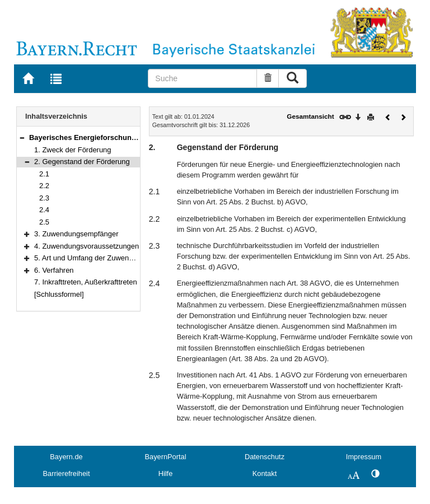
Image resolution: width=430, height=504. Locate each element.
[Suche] (202, 78)
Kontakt (265, 473)
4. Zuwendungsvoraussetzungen (87, 246)
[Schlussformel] (59, 294)
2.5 (44, 222)
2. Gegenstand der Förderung (82, 162)
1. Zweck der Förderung (73, 150)
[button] (22, 137)
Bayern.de (66, 457)
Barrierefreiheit (67, 473)
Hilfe (166, 473)
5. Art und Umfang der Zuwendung (90, 258)
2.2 (44, 186)
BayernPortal (166, 457)
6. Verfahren (54, 270)
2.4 (44, 210)
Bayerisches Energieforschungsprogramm (102, 137)
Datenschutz (265, 457)
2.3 (44, 198)
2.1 (44, 174)
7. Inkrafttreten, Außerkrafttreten (86, 282)
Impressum (364, 457)
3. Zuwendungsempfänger (76, 234)
